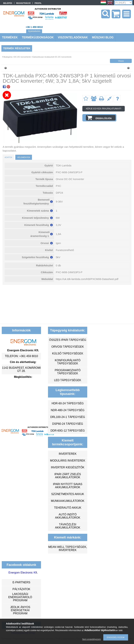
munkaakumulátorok (68, 501)
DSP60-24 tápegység (68, 424)
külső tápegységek (68, 353)
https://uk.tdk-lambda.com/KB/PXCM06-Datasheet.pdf (87, 279)
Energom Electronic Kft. (23, 573)
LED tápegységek (68, 380)
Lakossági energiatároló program (20, 597)
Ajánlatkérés (34, 31)
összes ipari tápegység (68, 340)
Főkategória (7, 57)
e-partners (21, 582)
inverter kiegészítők (68, 467)
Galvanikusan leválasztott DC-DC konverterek (52, 57)
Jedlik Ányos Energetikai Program (20, 610)
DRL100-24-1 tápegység (68, 417)
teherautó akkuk (68, 508)
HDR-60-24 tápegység (68, 403)
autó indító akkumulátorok (68, 516)
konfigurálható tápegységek (68, 362)
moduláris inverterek (68, 461)
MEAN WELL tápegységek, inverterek (68, 548)
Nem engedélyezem (92, 639)
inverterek (68, 454)
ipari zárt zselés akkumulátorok (68, 476)
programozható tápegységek (68, 372)
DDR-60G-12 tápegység (68, 431)
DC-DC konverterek (22, 57)
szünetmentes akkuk (68, 494)
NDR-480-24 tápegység (68, 410)
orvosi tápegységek (68, 347)
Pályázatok (21, 589)
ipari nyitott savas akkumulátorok (68, 486)
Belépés (8, 3)
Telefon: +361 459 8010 (21, 356)
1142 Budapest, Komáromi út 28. (21, 369)
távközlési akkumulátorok (68, 526)
